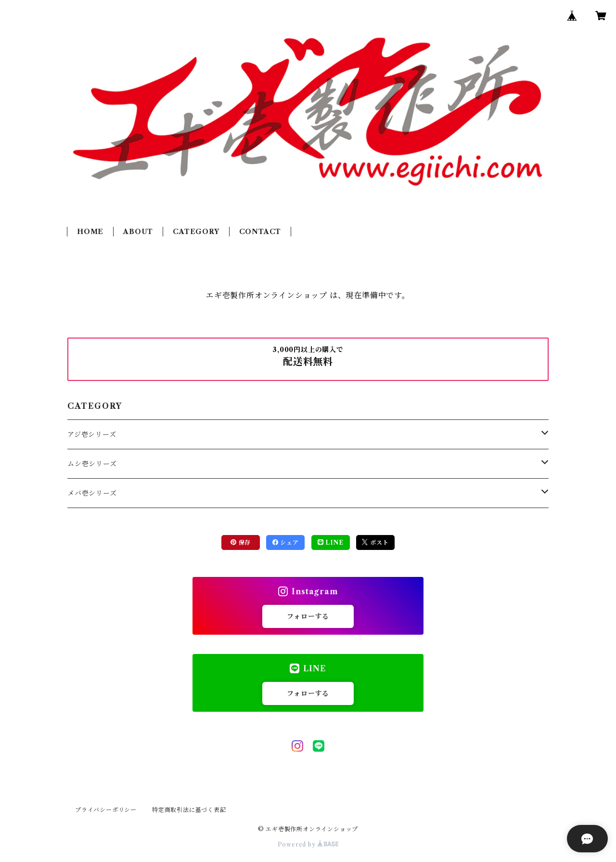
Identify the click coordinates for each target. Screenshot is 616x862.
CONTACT (260, 232)
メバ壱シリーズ (92, 493)
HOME (90, 232)
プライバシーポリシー (106, 810)
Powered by (308, 844)
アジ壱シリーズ (92, 434)
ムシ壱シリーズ (92, 464)
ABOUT (138, 232)
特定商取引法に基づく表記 (189, 810)
